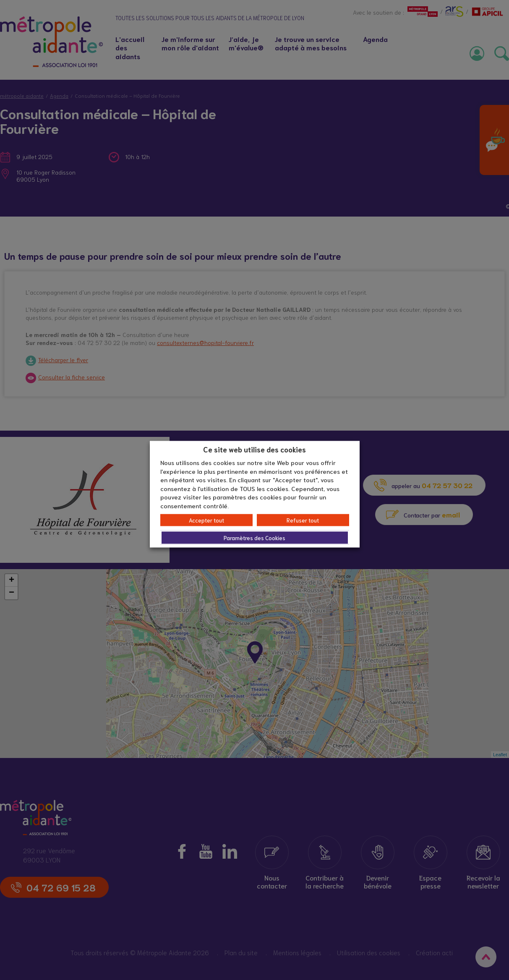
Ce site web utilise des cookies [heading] (254, 449)
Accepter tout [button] (206, 520)
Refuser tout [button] (303, 520)
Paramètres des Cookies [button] (254, 538)
